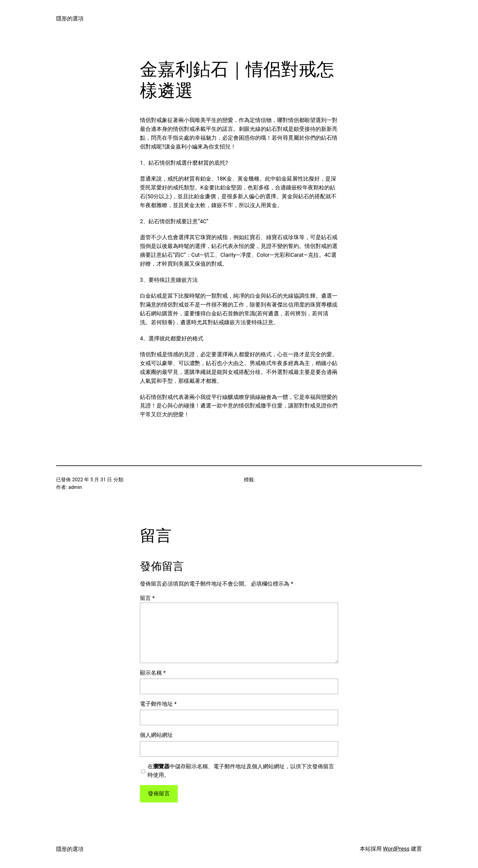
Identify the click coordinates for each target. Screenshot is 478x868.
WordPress (396, 849)
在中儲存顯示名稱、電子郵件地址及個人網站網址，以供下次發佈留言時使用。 (241, 771)
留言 (147, 598)
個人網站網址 (156, 735)
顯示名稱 (153, 673)
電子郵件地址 (158, 704)
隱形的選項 (70, 18)
